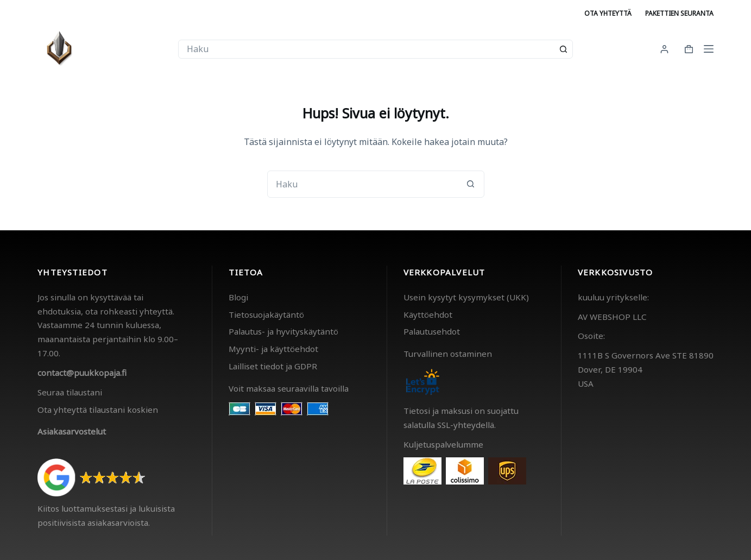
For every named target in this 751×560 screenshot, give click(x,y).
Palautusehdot (432, 331)
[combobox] (367, 49)
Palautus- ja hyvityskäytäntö (283, 331)
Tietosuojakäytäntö (266, 314)
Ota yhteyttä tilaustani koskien (98, 410)
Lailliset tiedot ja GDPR (273, 366)
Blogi (238, 297)
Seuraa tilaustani (70, 392)
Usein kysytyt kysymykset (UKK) (466, 297)
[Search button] (563, 49)
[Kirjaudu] (664, 49)
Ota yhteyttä (608, 13)
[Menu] (709, 49)
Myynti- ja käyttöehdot (273, 349)
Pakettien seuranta (679, 13)
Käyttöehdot (428, 314)
